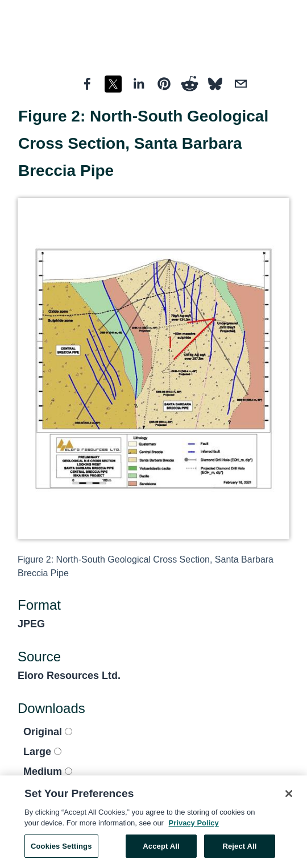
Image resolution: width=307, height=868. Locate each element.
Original (48, 732)
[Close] (289, 796)
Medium (48, 771)
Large (42, 752)
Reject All (239, 849)
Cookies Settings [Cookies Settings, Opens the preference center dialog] (61, 849)
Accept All (161, 849)
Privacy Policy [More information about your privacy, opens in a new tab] (194, 826)
